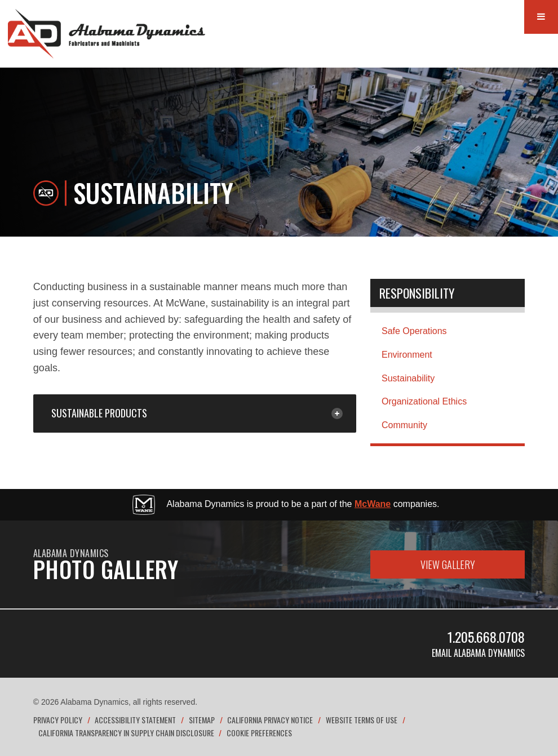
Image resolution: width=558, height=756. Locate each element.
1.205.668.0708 (486, 637)
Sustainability (408, 378)
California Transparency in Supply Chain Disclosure (126, 733)
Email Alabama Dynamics (478, 653)
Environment (407, 355)
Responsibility (417, 293)
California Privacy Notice (270, 720)
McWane (373, 504)
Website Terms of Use (362, 720)
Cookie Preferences (259, 733)
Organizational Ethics (424, 401)
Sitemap (202, 720)
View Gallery (448, 564)
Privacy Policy (58, 720)
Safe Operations (414, 331)
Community (404, 425)
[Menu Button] (541, 17)
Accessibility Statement (135, 720)
